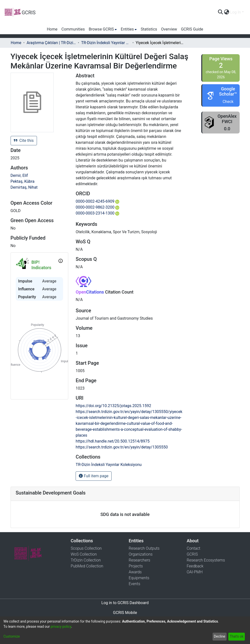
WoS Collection (84, 554)
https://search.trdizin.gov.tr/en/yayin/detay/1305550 (122, 447)
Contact (193, 548)
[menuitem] (226, 12)
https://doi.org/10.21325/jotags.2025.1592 (113, 406)
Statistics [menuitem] (149, 29)
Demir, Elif (19, 175)
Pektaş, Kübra (23, 181)
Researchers (140, 560)
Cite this (24, 140)
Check (228, 102)
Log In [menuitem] (235, 12)
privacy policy (61, 627)
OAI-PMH (195, 572)
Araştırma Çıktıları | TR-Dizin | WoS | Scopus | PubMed (51, 43)
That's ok (236, 636)
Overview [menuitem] (169, 29)
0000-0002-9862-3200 (97, 207)
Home (16, 43)
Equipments (139, 578)
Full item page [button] (94, 476)
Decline (219, 636)
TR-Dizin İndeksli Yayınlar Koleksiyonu (106, 43)
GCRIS (192, 554)
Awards (135, 572)
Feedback (195, 566)
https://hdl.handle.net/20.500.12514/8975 (113, 441)
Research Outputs (144, 548)
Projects (136, 566)
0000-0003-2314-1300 (97, 213)
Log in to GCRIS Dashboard (125, 603)
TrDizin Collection (86, 560)
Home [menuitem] (52, 29)
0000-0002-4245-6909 (97, 201)
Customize (12, 636)
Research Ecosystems (206, 560)
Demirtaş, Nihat (24, 187)
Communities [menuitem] (73, 29)
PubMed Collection (87, 566)
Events (135, 584)
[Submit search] (220, 12)
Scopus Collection (86, 548)
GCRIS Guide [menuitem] (192, 29)
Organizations (141, 554)
